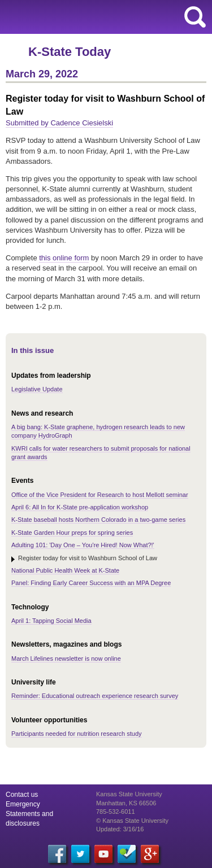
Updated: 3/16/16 (120, 829)
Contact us (22, 795)
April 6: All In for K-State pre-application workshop (80, 507)
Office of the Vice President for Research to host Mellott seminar (100, 495)
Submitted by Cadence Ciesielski (59, 123)
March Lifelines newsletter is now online (66, 658)
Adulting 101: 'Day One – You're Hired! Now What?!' (83, 545)
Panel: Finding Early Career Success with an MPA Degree (91, 583)
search (195, 17)
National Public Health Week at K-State (65, 570)
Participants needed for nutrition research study (77, 734)
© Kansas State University (132, 821)
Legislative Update (37, 389)
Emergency (23, 804)
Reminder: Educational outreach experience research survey (95, 696)
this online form (64, 258)
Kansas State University (103, 17)
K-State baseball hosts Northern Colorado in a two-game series (98, 520)
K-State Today (70, 52)
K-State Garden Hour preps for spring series (72, 533)
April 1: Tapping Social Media (51, 621)
